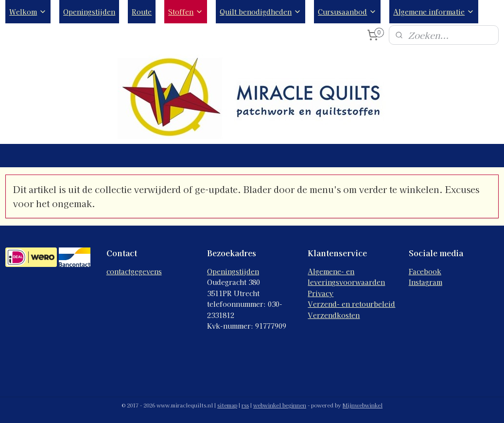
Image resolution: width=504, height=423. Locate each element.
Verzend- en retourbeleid (351, 304)
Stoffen (186, 12)
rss (245, 405)
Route (142, 12)
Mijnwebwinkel (363, 405)
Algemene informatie (434, 12)
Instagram (426, 282)
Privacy (321, 293)
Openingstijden (89, 12)
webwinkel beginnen (280, 405)
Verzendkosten (334, 315)
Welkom (28, 12)
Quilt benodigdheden (261, 12)
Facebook (425, 271)
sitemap (227, 405)
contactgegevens (134, 271)
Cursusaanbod (347, 12)
